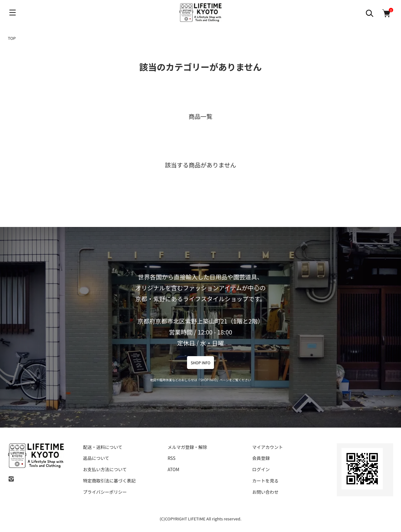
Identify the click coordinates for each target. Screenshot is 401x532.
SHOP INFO (201, 363)
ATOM (173, 469)
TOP (12, 38)
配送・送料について (103, 447)
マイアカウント (268, 447)
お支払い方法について (105, 469)
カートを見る (265, 481)
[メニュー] (13, 13)
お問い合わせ (265, 492)
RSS (172, 458)
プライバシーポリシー (105, 492)
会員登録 (261, 458)
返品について (96, 458)
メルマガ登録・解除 (187, 447)
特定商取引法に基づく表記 (109, 481)
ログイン (261, 469)
